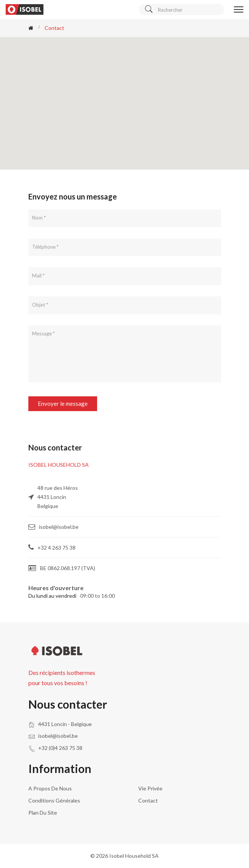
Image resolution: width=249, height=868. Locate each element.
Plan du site (43, 813)
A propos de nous (50, 788)
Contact (148, 800)
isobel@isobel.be (58, 736)
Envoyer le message (63, 404)
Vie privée (150, 788)
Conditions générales (54, 800)
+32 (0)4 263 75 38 (60, 748)
